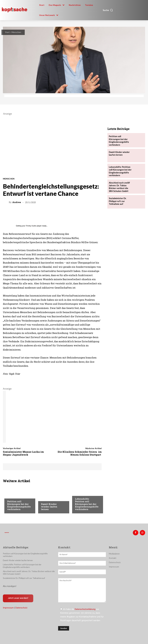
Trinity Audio (31, 226)
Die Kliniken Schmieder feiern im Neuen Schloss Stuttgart (80, 453)
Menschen (16, 32)
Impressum (8, 604)
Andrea (17, 202)
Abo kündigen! (10, 583)
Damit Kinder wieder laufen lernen (49, 507)
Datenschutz (21, 604)
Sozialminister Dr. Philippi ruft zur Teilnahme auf (117, 198)
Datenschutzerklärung (85, 609)
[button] (108, 10)
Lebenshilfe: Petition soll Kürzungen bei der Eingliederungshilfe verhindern (87, 504)
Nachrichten (14, 496)
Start (7, 32)
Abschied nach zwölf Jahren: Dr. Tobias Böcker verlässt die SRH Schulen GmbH (119, 185)
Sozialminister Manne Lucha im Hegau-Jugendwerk (23, 453)
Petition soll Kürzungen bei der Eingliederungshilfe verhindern (19, 505)
